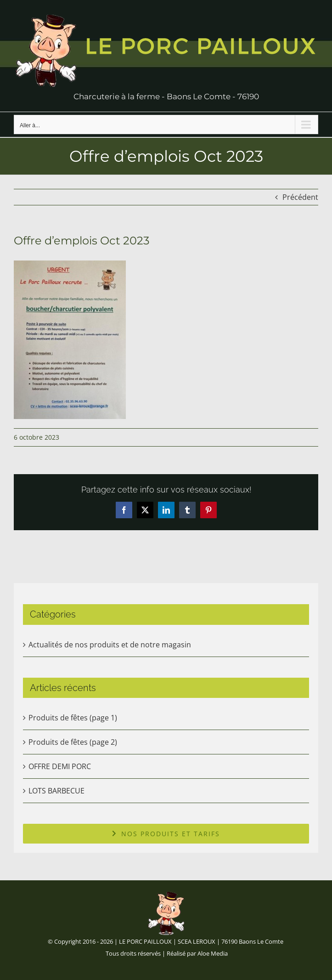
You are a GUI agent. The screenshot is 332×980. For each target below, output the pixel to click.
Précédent (300, 197)
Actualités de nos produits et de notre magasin (110, 645)
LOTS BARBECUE (56, 791)
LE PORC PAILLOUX (145, 941)
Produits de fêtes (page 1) (73, 718)
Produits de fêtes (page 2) (73, 742)
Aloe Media (213, 953)
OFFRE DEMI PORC (60, 766)
